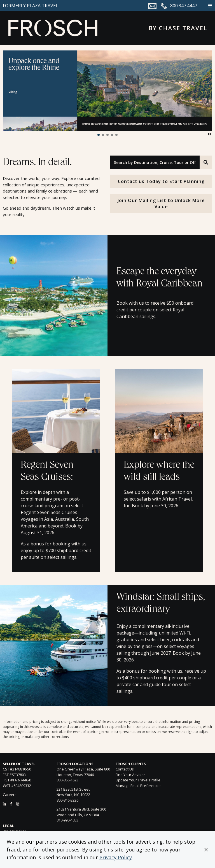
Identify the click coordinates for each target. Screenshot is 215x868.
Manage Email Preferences (139, 786)
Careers (10, 795)
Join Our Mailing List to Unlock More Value (161, 203)
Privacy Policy (116, 857)
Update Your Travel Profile (138, 780)
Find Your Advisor (130, 775)
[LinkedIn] (4, 804)
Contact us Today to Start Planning (161, 181)
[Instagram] (18, 804)
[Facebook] (11, 804)
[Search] (206, 162)
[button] (206, 850)
